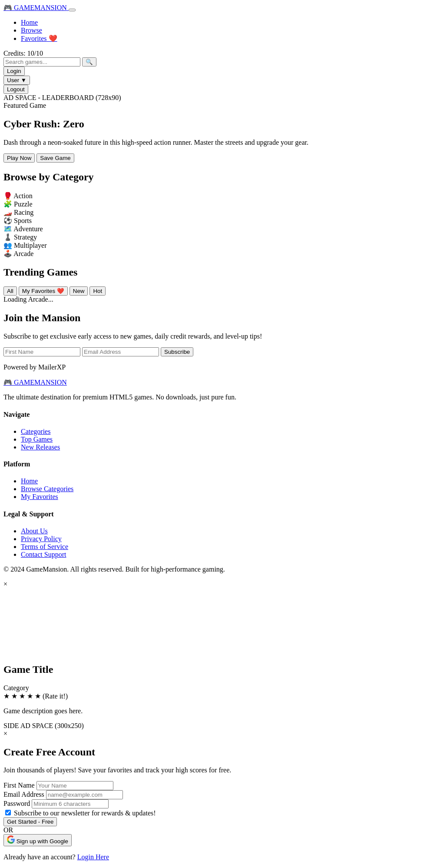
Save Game (55, 158)
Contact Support (43, 554)
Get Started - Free (30, 822)
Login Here (93, 857)
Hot (98, 291)
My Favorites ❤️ (43, 291)
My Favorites (40, 497)
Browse (31, 30)
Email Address (24, 794)
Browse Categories (47, 489)
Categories (36, 431)
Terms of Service (45, 547)
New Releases (40, 447)
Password (17, 803)
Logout (16, 89)
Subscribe (177, 352)
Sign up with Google (38, 840)
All (10, 291)
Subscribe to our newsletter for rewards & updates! (85, 813)
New (79, 291)
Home (29, 22)
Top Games (37, 439)
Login (14, 71)
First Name (19, 785)
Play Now (19, 158)
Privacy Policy (41, 539)
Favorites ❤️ (39, 38)
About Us (34, 531)
